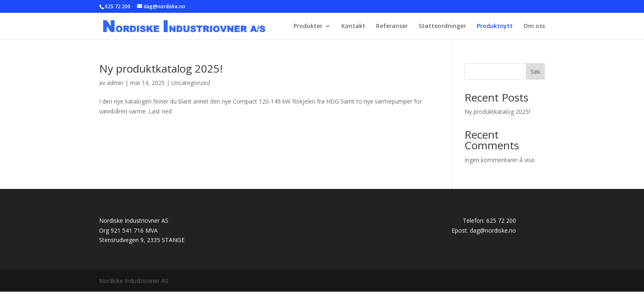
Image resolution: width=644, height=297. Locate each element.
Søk (535, 72)
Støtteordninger (442, 26)
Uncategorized (191, 83)
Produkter (308, 26)
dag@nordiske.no (493, 230)
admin (115, 83)
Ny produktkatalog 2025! (161, 68)
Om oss (534, 26)
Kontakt (353, 26)
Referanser (392, 26)
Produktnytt (495, 26)
